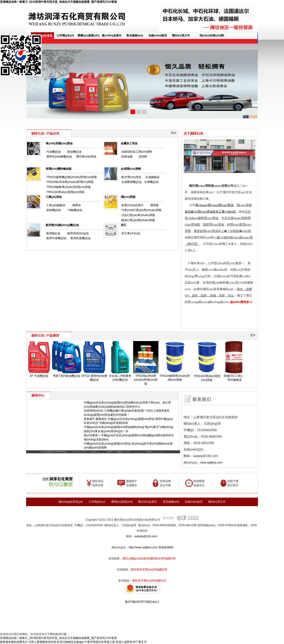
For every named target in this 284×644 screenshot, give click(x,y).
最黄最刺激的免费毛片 (14, 642)
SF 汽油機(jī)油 (39, 376)
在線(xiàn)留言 (158, 36)
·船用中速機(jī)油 (56, 238)
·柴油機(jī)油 (74, 152)
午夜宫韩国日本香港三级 (100, 642)
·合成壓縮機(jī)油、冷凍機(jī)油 (140, 182)
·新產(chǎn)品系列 (132, 205)
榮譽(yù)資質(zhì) (89, 36)
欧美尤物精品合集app (70, 642)
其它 (124, 225)
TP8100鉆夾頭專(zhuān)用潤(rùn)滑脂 (70, 182)
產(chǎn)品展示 (112, 36)
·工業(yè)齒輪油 (55, 205)
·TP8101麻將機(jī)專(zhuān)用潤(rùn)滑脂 (71, 177)
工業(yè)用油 (54, 197)
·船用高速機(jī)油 (80, 238)
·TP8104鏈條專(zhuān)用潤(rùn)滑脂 (68, 187)
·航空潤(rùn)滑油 (131, 177)
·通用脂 (154, 205)
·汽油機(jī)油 (53, 152)
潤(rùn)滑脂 (128, 197)
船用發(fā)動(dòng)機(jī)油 (62, 225)
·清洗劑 (143, 157)
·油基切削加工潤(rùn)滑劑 (137, 152)
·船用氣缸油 (53, 233)
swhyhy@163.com (146, 536)
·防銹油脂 (127, 157)
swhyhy (198, 456)
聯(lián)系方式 (181, 36)
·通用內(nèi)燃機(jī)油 (59, 157)
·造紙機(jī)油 (53, 210)
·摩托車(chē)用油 (86, 157)
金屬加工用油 (129, 143)
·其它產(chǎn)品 (131, 233)
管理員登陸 (165, 547)
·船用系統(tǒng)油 (78, 233)
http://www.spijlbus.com (143, 547)
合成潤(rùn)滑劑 (131, 169)
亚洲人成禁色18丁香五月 (131, 642)
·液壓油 (76, 205)
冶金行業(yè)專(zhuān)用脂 (138, 215)
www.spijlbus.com (211, 463)
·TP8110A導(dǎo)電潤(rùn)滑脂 (65, 192)
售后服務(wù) (135, 36)
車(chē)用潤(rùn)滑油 (59, 143)
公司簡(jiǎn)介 (65, 36)
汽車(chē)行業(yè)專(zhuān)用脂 (141, 210)
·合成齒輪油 (152, 177)
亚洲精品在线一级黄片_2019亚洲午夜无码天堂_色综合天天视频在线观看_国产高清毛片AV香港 (59, 2)
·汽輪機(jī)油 (75, 210)
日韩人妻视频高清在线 (42, 642)
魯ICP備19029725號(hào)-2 (142, 602)
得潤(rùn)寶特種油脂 (59, 169)
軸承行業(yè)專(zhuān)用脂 (138, 220)
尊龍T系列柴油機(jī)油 (67, 376)
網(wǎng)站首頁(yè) (42, 36)
